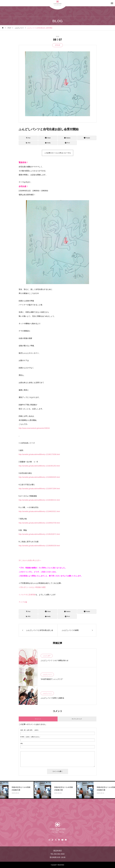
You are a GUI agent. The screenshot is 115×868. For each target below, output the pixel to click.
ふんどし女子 (47, 656)
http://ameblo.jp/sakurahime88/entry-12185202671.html (39, 534)
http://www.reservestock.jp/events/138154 (34, 428)
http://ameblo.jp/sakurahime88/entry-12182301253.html (39, 466)
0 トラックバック (77, 719)
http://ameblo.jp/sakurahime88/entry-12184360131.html (39, 500)
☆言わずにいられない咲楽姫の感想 (32, 587)
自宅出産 (58, 45)
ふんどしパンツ (47, 675)
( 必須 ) (29, 730)
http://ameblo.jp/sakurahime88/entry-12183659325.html (39, 477)
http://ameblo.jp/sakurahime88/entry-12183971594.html (39, 489)
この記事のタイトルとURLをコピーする (57, 153)
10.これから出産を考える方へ (30, 560)
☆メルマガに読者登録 (27, 595)
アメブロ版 (23, 602)
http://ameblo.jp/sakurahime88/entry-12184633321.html (39, 511)
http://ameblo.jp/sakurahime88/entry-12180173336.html (39, 454)
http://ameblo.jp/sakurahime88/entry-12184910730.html (39, 523)
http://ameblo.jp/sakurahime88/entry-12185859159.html (39, 546)
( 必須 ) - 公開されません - (30, 737)
